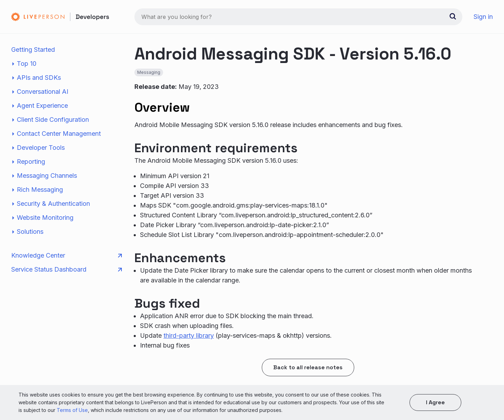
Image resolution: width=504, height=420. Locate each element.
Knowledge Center (66, 255)
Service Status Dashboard (66, 269)
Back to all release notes (308, 367)
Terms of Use (72, 410)
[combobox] (298, 17)
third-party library (189, 335)
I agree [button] (435, 402)
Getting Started (33, 50)
